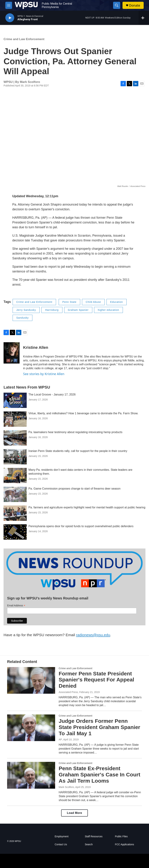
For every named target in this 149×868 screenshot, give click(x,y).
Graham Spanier (78, 310)
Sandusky (22, 318)
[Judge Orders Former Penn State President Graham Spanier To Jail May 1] (31, 728)
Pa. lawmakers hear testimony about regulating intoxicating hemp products (75, 432)
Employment (62, 836)
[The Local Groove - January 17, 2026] (15, 400)
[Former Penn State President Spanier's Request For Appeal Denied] (31, 680)
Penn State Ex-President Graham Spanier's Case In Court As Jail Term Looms (99, 775)
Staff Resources (94, 836)
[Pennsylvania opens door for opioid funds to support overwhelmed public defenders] (15, 532)
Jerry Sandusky (26, 310)
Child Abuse (93, 302)
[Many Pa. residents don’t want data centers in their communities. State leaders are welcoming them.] (15, 476)
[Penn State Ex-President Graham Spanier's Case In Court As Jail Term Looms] (31, 775)
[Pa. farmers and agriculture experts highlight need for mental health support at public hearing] (15, 513)
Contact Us (61, 844)
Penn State (69, 302)
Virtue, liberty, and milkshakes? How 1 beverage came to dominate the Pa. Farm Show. (83, 413)
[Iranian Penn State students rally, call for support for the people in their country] (15, 457)
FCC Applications (124, 844)
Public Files (121, 836)
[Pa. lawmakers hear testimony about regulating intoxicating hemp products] (15, 438)
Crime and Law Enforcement (24, 39)
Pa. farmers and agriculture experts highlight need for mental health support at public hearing (87, 507)
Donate (135, 5)
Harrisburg (52, 310)
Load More (74, 813)
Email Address (16, 606)
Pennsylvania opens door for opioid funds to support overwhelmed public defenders (81, 526)
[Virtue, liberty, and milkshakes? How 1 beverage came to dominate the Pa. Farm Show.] (15, 419)
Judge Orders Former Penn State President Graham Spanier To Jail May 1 (99, 727)
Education (117, 302)
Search (89, 844)
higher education (108, 310)
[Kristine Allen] (12, 353)
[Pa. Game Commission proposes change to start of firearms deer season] (15, 494)
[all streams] (144, 18)
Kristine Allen (36, 347)
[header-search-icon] (117, 5)
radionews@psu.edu (93, 635)
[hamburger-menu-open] (9, 5)
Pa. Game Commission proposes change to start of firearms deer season (74, 489)
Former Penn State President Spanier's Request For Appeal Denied (96, 680)
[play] (10, 18)
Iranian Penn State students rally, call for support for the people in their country (78, 451)
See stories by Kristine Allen (44, 374)
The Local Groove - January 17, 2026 (52, 395)
